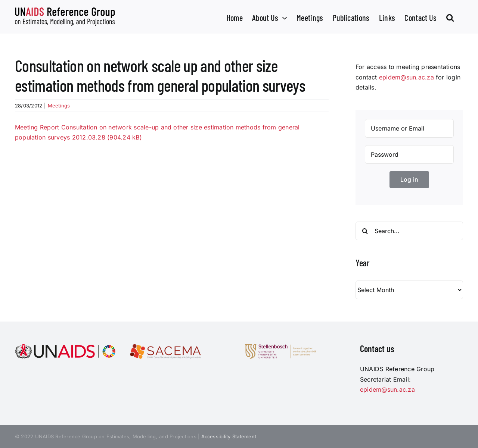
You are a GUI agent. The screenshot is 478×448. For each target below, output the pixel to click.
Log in (409, 179)
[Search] (365, 231)
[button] (450, 17)
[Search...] (409, 231)
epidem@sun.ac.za (406, 77)
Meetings (59, 106)
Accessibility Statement (229, 436)
